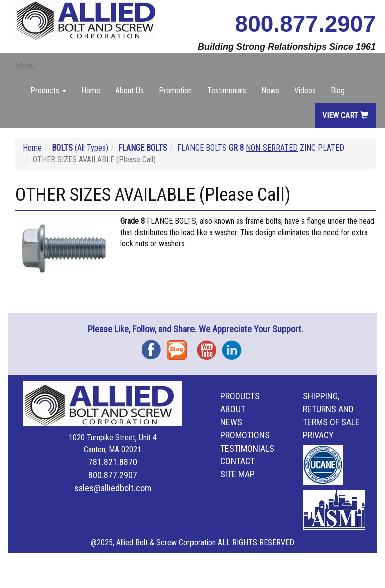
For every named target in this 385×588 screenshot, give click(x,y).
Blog (338, 91)
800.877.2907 (306, 24)
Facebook (154, 346)
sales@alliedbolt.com (113, 488)
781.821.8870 (113, 462)
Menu (25, 65)
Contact (237, 461)
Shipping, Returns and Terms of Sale (331, 409)
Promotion (175, 91)
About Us (130, 91)
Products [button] (48, 91)
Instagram (235, 346)
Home (91, 91)
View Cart (345, 116)
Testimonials (227, 91)
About (233, 409)
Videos (305, 91)
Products (240, 396)
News (270, 91)
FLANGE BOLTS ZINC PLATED (261, 148)
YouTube (210, 346)
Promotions (245, 435)
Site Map (237, 474)
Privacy (318, 435)
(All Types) (80, 148)
